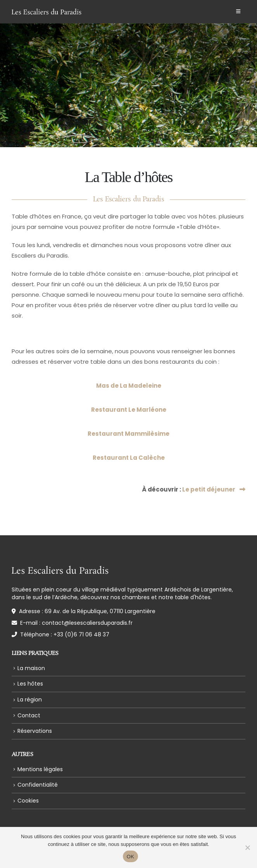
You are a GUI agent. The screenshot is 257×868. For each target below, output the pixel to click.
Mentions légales (40, 769)
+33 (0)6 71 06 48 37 (81, 634)
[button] (238, 12)
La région (30, 700)
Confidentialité (38, 785)
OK (130, 857)
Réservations (35, 731)
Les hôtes (30, 684)
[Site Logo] (47, 11)
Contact (29, 715)
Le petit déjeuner (214, 489)
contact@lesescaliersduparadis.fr (87, 623)
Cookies (28, 801)
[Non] (247, 847)
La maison (31, 668)
